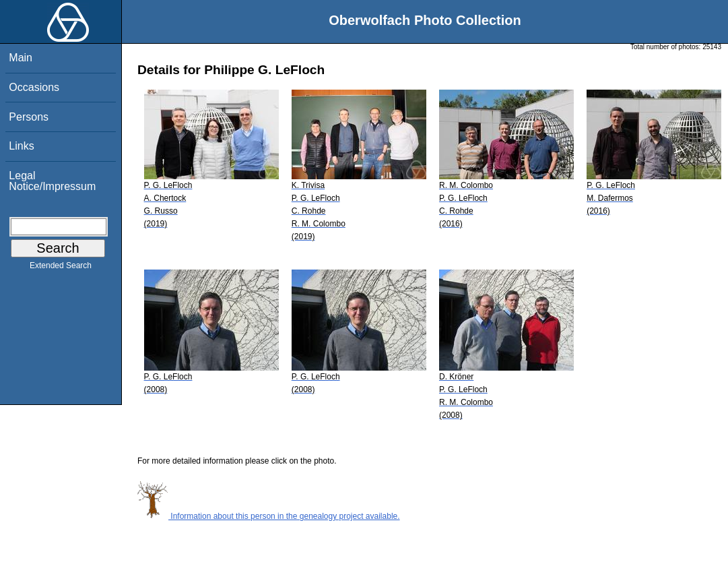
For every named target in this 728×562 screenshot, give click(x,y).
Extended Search (61, 268)
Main (21, 58)
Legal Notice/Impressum (52, 181)
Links (21, 146)
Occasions (34, 87)
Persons (29, 117)
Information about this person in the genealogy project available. (269, 516)
